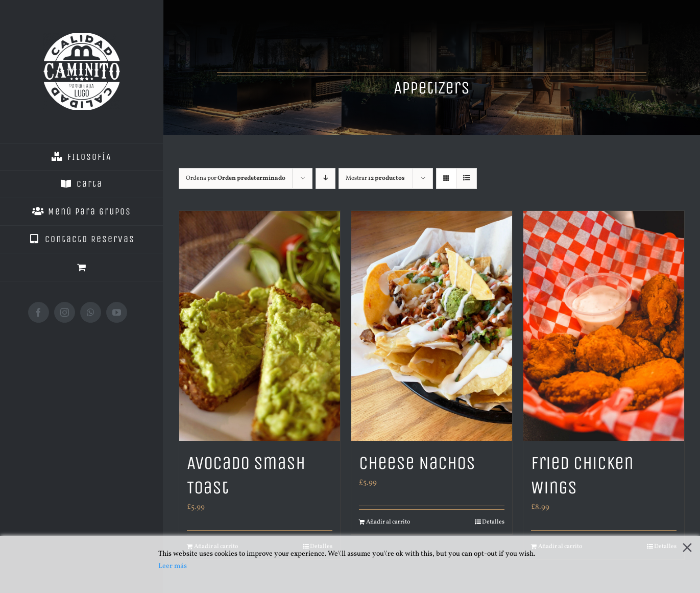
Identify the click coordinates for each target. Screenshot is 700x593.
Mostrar (375, 178)
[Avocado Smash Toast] (260, 326)
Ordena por (236, 178)
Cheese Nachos (417, 463)
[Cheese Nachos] (432, 326)
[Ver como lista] (466, 179)
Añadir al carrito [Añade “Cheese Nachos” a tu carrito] (388, 522)
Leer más (173, 566)
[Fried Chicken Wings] (604, 326)
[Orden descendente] (325, 179)
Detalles (493, 522)
